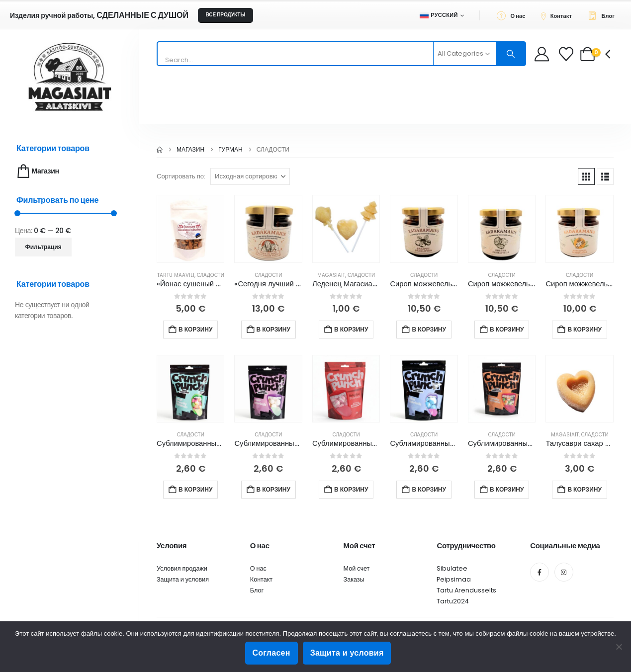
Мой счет (357, 568)
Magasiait (331, 275)
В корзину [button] (195, 329)
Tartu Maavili (176, 275)
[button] (586, 176)
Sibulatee (452, 568)
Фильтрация (44, 247)
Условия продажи (182, 568)
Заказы (354, 579)
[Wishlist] (567, 54)
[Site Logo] (70, 77)
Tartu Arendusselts (466, 590)
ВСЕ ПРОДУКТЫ (225, 15)
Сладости (211, 275)
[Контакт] (559, 15)
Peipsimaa (454, 579)
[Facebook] (540, 572)
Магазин (37, 171)
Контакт (261, 579)
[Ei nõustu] (619, 647)
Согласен (271, 653)
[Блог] (604, 15)
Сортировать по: (181, 176)
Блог (257, 590)
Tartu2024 (453, 601)
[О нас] (514, 15)
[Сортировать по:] (250, 176)
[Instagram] (564, 572)
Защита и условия (183, 579)
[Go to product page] (190, 229)
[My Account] (542, 54)
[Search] (511, 54)
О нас (258, 568)
